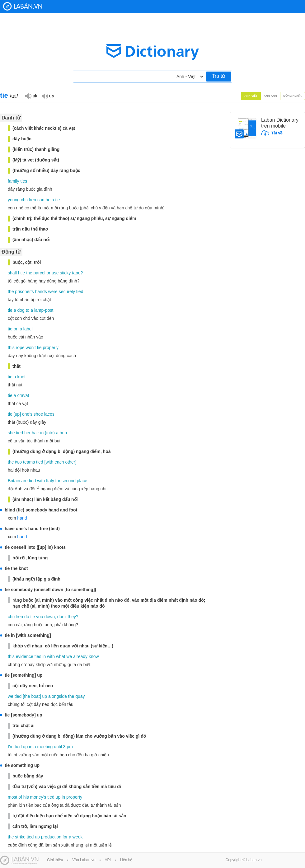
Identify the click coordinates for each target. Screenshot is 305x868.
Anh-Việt (251, 96)
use (55, 273)
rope (20, 348)
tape (76, 273)
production (51, 837)
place (82, 481)
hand (22, 518)
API (108, 860)
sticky (65, 273)
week (78, 837)
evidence (25, 656)
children (28, 200)
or (49, 273)
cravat (23, 395)
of (20, 797)
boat (36, 696)
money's (38, 797)
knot (21, 377)
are (25, 481)
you (40, 617)
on (16, 329)
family (14, 181)
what (61, 656)
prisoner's (24, 292)
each (59, 462)
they (72, 617)
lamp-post (44, 310)
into (50, 433)
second (69, 481)
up (17, 414)
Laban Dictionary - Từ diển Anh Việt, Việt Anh (23, 6)
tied (80, 292)
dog (21, 310)
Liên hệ (126, 860)
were (53, 292)
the (29, 273)
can (41, 200)
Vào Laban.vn (84, 860)
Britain (14, 481)
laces (49, 414)
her (27, 433)
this (11, 348)
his (26, 797)
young (14, 200)
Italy (50, 481)
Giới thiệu (55, 860)
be (48, 200)
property (74, 797)
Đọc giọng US (48, 96)
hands (41, 292)
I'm (11, 747)
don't (62, 617)
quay (80, 696)
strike (20, 837)
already (80, 656)
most (12, 797)
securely (67, 292)
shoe (38, 414)
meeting (45, 747)
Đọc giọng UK (31, 96)
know (94, 656)
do (27, 617)
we (69, 656)
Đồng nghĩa (293, 96)
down (50, 617)
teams (29, 462)
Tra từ (219, 76)
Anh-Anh (270, 96)
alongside (58, 696)
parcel (40, 273)
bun (63, 433)
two (18, 462)
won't (31, 348)
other (70, 462)
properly (51, 348)
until (58, 747)
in (42, 433)
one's (27, 414)
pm (70, 747)
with (49, 462)
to (28, 310)
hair (35, 433)
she (11, 433)
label (28, 329)
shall (12, 273)
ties (24, 181)
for (58, 481)
